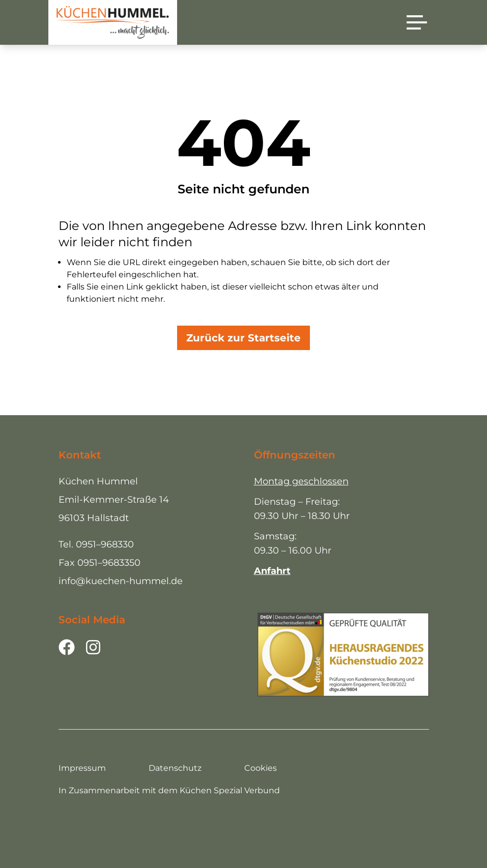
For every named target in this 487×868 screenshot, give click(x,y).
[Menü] (417, 22)
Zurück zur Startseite (243, 338)
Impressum (82, 768)
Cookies (261, 768)
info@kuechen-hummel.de (121, 581)
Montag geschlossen (301, 481)
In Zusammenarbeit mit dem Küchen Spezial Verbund (169, 790)
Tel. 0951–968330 (96, 544)
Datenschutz (175, 768)
